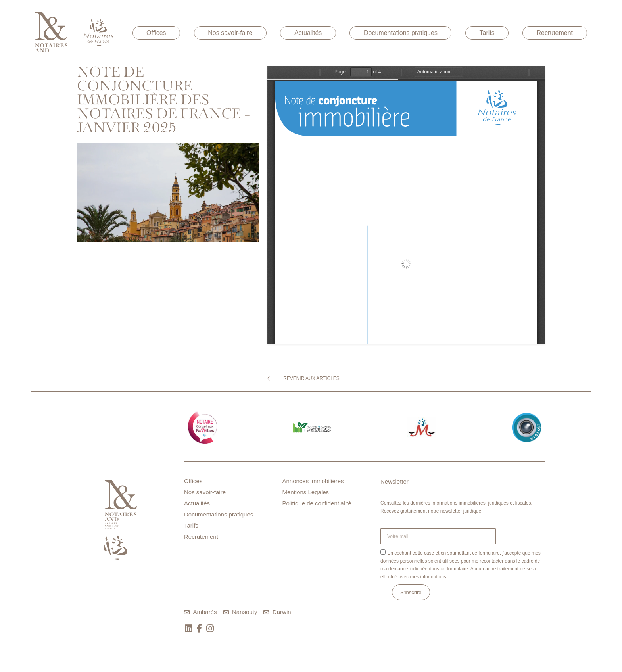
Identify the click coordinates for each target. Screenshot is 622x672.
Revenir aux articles (311, 378)
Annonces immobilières (313, 481)
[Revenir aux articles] (272, 378)
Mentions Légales (306, 492)
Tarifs (487, 33)
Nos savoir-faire (230, 33)
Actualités (308, 33)
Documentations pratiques (401, 33)
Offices (156, 33)
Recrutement (555, 33)
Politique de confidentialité (317, 503)
